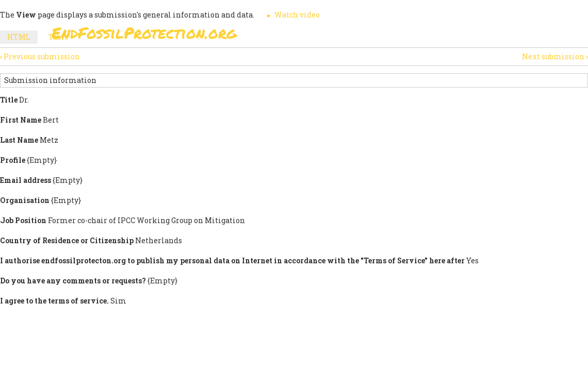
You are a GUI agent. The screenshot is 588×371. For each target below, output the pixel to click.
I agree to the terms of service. (54, 301)
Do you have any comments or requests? (73, 281)
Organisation (25, 200)
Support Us (367, 62)
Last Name (19, 140)
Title (9, 100)
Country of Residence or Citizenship (67, 240)
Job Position (23, 220)
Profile (13, 160)
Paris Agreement (292, 62)
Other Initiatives (481, 62)
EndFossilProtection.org (144, 33)
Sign (232, 62)
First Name (21, 120)
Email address (26, 180)
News (419, 62)
